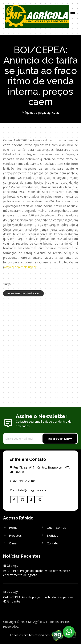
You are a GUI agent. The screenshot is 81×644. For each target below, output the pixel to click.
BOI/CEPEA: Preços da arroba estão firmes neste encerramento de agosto (37, 573)
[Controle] (31, 500)
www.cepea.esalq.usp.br (20, 267)
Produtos (12, 536)
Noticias (50, 536)
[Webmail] (40, 500)
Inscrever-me (60, 439)
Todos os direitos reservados (44, 635)
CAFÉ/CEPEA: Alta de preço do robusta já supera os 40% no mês (38, 599)
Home (10, 528)
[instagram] (22, 500)
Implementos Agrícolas (23, 293)
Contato (50, 543)
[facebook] (14, 500)
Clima (10, 543)
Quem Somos (53, 528)
